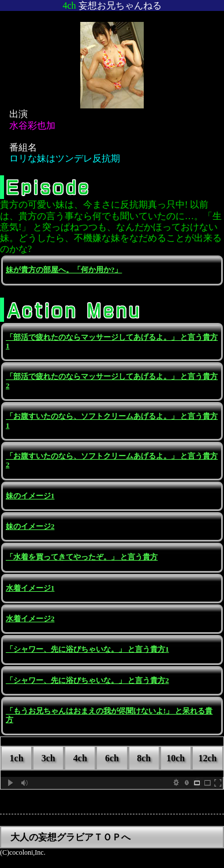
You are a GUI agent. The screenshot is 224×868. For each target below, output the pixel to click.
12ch (207, 758)
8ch (144, 758)
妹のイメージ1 (30, 496)
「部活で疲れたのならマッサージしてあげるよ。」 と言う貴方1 (112, 342)
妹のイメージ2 (30, 527)
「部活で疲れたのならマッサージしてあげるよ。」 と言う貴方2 (112, 381)
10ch (176, 758)
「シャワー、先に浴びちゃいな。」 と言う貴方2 (87, 681)
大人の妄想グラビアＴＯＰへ (70, 837)
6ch (112, 758)
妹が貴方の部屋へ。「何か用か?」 (64, 270)
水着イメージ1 (30, 588)
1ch (17, 758)
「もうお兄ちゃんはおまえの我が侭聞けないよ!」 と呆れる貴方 (109, 715)
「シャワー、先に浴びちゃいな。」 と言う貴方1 (87, 649)
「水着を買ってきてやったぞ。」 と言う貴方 (82, 557)
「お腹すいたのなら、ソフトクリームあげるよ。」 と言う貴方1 (112, 421)
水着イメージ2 (30, 619)
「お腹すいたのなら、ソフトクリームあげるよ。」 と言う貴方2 (112, 461)
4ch (80, 758)
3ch (48, 758)
